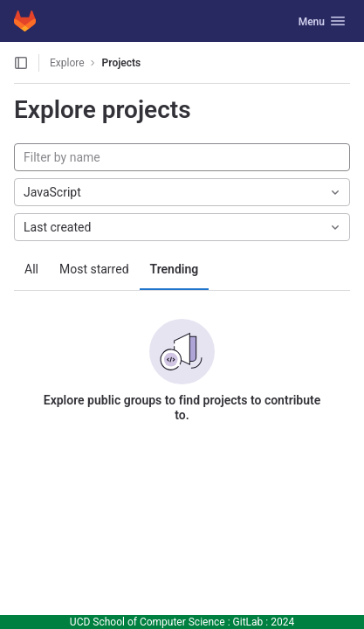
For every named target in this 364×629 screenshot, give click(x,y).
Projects (122, 63)
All (31, 269)
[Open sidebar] (21, 63)
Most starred (94, 269)
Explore (67, 63)
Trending (175, 269)
